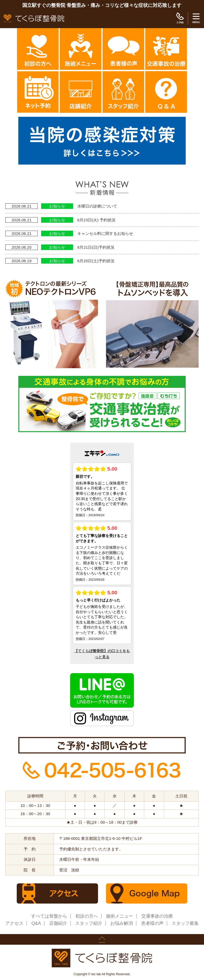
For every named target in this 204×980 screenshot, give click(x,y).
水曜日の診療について (97, 206)
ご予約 (180, 18)
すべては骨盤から (49, 916)
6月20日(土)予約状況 (96, 261)
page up (102, 939)
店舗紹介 (58, 923)
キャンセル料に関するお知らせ (105, 233)
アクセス (14, 923)
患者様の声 (152, 923)
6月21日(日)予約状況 (96, 247)
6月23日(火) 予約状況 (96, 220)
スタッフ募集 (185, 923)
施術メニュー (120, 916)
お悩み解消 (122, 923)
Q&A (36, 923)
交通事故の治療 (157, 916)
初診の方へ (87, 916)
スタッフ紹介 (89, 923)
